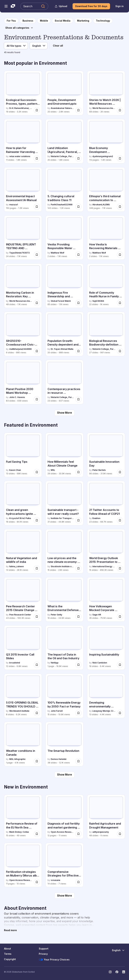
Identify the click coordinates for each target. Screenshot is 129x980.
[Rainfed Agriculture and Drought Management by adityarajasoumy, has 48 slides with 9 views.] (106, 817)
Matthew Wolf (57, 253)
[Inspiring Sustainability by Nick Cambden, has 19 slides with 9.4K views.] (106, 648)
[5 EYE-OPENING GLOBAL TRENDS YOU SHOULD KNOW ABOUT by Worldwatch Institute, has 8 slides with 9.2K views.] (23, 696)
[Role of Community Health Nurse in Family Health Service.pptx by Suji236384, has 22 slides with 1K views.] (106, 286)
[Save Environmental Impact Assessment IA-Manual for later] (37, 207)
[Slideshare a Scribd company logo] (13, 6)
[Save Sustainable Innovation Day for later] (120, 472)
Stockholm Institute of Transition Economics (62, 566)
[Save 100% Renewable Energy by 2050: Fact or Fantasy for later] (78, 713)
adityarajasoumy (101, 832)
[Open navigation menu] (6, 6)
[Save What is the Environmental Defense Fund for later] (78, 617)
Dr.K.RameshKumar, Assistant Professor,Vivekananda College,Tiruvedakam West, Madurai (21, 108)
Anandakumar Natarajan (62, 108)
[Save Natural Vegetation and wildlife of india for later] (37, 568)
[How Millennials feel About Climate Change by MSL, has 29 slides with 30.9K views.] (64, 455)
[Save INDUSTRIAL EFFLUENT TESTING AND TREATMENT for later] (37, 255)
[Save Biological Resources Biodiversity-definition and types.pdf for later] (120, 351)
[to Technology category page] (103, 21)
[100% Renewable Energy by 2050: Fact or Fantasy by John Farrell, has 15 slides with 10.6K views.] (64, 696)
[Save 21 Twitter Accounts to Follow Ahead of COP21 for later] (120, 520)
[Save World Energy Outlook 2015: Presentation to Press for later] (120, 568)
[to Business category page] (28, 21)
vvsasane (56, 880)
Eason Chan (15, 470)
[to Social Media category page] (63, 21)
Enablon (96, 518)
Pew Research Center (20, 615)
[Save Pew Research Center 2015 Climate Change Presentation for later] (37, 617)
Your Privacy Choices (54, 960)
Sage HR (97, 615)
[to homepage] (11, 21)
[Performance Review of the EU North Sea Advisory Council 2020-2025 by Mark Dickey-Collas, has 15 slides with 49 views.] (23, 817)
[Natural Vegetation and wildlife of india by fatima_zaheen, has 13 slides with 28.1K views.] (23, 551)
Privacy (43, 954)
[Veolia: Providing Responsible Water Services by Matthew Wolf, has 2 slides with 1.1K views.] (64, 238)
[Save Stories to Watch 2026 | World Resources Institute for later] (120, 110)
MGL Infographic (17, 759)
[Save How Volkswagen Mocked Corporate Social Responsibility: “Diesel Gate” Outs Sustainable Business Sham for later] (120, 617)
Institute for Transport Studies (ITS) (62, 518)
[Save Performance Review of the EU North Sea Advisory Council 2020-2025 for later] (37, 834)
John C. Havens (17, 397)
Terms (8, 954)
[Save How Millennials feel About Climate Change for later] (78, 472)
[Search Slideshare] (34, 6)
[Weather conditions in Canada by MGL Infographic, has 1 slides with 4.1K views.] (23, 744)
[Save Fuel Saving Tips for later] (37, 472)
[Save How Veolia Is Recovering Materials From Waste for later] (120, 255)
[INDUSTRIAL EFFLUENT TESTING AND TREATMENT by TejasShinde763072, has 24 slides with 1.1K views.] (23, 238)
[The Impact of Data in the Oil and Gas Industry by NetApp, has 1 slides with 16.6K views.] (64, 648)
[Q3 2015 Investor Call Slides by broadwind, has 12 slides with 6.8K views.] (23, 648)
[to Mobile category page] (44, 21)
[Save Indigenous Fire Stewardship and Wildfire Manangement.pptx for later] (78, 303)
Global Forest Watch (61, 301)
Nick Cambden (100, 663)
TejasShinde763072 (19, 253)
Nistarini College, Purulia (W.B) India (62, 156)
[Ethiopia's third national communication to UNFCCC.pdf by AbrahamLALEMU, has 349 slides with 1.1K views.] (106, 189)
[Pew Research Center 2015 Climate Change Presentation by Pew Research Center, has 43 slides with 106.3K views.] (23, 599)
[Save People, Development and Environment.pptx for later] (78, 110)
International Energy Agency (104, 566)
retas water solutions (20, 156)
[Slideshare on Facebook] (117, 972)
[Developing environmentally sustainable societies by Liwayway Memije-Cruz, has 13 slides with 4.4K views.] (106, 696)
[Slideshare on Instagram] (110, 972)
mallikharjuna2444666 (20, 349)
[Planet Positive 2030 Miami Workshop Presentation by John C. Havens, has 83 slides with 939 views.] (23, 382)
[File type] (16, 46)
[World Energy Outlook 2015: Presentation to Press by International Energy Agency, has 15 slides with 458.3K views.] (106, 551)
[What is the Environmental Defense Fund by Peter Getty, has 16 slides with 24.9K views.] (64, 599)
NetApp (55, 663)
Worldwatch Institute (19, 711)
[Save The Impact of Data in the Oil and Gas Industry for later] (78, 665)
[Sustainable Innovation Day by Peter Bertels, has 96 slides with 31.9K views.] (106, 455)
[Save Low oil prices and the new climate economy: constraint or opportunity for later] (78, 568)
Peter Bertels (99, 470)
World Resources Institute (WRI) (104, 108)
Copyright (10, 959)
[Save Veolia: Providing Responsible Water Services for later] (78, 255)
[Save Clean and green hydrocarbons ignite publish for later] (37, 520)
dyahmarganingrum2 (103, 156)
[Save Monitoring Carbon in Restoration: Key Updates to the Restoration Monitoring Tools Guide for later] (37, 303)
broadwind (15, 663)
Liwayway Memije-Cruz (104, 711)
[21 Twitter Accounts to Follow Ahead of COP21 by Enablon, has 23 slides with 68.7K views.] (106, 503)
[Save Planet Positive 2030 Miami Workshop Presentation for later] (37, 399)
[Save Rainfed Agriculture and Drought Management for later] (120, 834)
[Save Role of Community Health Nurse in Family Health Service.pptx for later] (120, 303)
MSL (53, 470)
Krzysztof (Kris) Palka (20, 518)
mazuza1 (14, 205)
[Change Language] (119, 950)
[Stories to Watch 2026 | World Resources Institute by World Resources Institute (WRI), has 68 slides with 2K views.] (106, 93)
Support (44, 949)
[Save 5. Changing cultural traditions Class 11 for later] (78, 207)
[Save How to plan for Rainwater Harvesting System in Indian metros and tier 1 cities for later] (37, 158)
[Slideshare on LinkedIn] (124, 972)
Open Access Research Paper (62, 832)
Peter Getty (56, 615)
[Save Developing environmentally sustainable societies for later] (120, 713)
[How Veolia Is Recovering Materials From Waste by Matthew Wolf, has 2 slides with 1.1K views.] (106, 238)
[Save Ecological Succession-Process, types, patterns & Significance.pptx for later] (37, 110)
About (7, 949)
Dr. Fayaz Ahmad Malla (62, 349)
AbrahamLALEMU (101, 205)
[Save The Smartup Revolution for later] (78, 761)
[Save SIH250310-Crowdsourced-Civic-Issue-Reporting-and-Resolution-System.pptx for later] (37, 351)
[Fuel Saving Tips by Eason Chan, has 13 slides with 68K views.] (23, 455)
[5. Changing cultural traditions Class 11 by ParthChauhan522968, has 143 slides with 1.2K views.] (64, 189)
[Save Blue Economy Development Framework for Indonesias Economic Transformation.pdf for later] (120, 158)
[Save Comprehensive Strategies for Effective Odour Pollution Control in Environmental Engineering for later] (78, 882)
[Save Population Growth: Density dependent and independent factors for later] (78, 351)
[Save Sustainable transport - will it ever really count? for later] (78, 520)
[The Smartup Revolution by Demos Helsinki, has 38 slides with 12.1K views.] (64, 744)
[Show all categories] (19, 28)
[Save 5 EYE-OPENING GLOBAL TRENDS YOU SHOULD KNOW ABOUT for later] (37, 713)
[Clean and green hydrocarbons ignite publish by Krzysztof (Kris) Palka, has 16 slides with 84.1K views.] (23, 503)
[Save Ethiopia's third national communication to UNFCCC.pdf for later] (120, 207)
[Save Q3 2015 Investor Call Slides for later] (37, 665)
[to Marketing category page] (83, 21)
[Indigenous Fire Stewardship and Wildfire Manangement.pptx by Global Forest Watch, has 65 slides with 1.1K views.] (64, 286)
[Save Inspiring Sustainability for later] (120, 665)
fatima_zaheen (16, 566)
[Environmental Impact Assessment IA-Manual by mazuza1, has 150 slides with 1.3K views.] (23, 189)
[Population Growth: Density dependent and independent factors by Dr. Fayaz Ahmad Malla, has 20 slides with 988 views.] (64, 334)
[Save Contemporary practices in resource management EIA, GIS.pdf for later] (78, 399)
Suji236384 (98, 301)
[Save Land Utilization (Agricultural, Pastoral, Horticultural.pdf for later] (78, 158)
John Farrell (57, 711)
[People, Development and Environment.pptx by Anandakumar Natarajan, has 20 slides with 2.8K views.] (64, 93)
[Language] (39, 46)
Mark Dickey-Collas (19, 832)
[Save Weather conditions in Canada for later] (37, 761)
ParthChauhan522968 (62, 205)
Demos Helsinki (59, 759)
